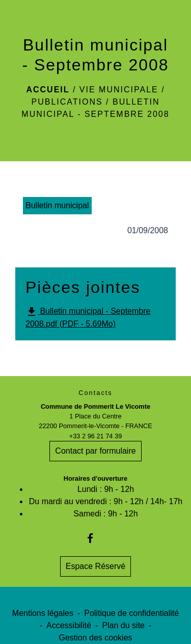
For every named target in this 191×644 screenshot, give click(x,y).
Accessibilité (69, 625)
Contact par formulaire (95, 451)
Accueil (48, 90)
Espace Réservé (95, 566)
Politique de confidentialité (131, 613)
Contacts (95, 393)
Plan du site (123, 625)
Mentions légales (43, 613)
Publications (67, 102)
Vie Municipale (119, 90)
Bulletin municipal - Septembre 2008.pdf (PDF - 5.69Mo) (88, 317)
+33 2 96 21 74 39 (96, 436)
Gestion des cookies (95, 638)
